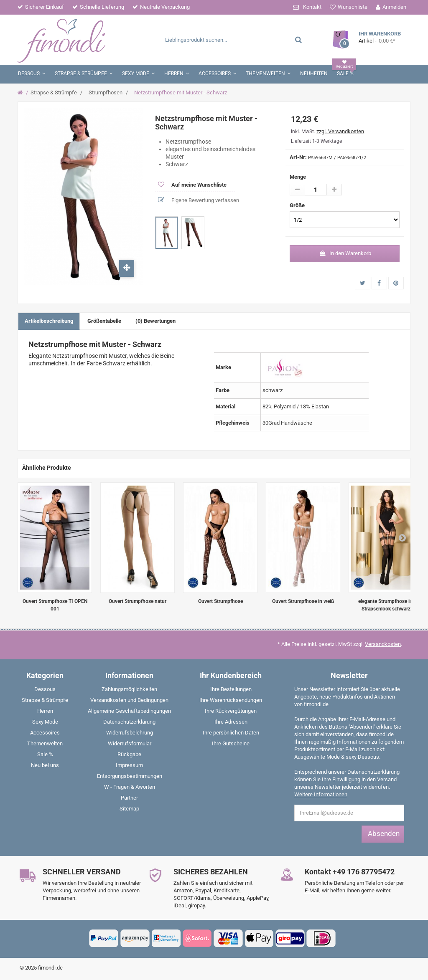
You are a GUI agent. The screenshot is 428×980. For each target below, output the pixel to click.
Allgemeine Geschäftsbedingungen (129, 711)
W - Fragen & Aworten (130, 787)
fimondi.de (50, 968)
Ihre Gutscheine (231, 743)
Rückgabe (129, 754)
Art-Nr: (298, 157)
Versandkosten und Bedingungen (129, 700)
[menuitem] (45, 691)
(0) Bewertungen (155, 321)
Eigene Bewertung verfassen (205, 200)
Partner (129, 798)
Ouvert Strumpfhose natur (138, 601)
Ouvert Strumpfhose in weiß (303, 601)
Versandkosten (383, 644)
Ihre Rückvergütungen (231, 711)
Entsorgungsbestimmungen (130, 776)
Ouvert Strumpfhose (220, 601)
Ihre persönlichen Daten (231, 733)
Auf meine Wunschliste (198, 185)
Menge (298, 177)
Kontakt (312, 7)
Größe (298, 205)
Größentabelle (104, 321)
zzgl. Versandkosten (340, 131)
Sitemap (129, 809)
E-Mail (312, 890)
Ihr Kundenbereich (231, 675)
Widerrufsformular (130, 743)
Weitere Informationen (321, 794)
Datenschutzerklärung (129, 722)
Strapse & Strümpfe (54, 92)
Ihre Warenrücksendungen (231, 700)
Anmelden (394, 7)
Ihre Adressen (231, 722)
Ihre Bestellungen (231, 689)
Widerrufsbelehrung (130, 733)
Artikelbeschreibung (49, 321)
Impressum (129, 765)
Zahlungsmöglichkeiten (129, 689)
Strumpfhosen (106, 92)
